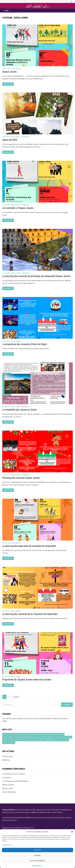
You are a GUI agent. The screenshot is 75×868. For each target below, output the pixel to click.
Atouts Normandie (9, 792)
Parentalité (49, 740)
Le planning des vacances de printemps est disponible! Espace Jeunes (36, 276)
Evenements (25, 137)
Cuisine (57, 737)
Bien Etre (44, 737)
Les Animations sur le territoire (14, 774)
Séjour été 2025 (10, 140)
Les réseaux (7, 777)
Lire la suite (8, 84)
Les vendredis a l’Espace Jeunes (18, 208)
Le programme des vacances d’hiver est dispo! (25, 344)
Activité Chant (7, 734)
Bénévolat (51, 737)
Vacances (12, 743)
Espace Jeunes (16, 69)
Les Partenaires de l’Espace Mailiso (15, 781)
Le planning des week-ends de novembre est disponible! (29, 546)
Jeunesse (26, 740)
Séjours (5, 743)
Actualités (6, 69)
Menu (6, 11)
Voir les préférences (38, 861)
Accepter (38, 850)
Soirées (60, 740)
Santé (55, 740)
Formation (18, 740)
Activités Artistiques (18, 734)
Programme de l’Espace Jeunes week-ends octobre (27, 680)
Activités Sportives (8, 737)
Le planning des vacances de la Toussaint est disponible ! (30, 614)
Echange (69, 737)
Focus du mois (8, 756)
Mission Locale (8, 788)
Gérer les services (7, 845)
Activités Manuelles (30, 734)
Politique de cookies (37, 865)
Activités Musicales (41, 734)
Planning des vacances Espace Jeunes (21, 478)
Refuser (37, 855)
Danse (63, 737)
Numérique (41, 740)
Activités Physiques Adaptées (56, 734)
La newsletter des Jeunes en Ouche (19, 410)
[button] (72, 832)
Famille (12, 740)
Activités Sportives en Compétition (24, 737)
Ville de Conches (8, 785)
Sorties (66, 740)
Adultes (37, 737)
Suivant (16, 697)
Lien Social (33, 740)
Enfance (5, 740)
